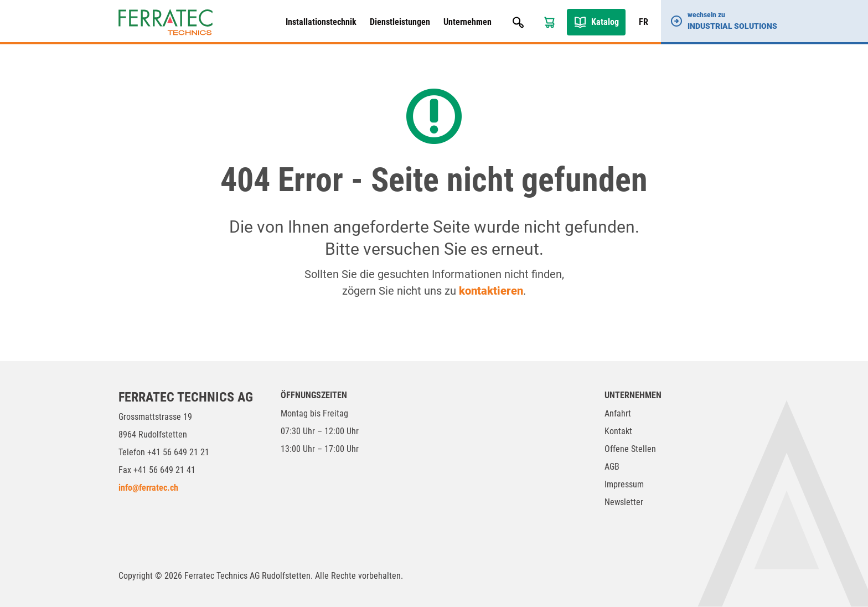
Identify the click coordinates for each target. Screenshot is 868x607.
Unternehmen (467, 22)
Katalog (605, 22)
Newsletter (624, 502)
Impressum (624, 484)
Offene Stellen (630, 449)
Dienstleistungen (400, 22)
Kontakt (618, 431)
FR (644, 22)
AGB (612, 467)
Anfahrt (618, 413)
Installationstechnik (321, 22)
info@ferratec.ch (148, 488)
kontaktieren (491, 291)
